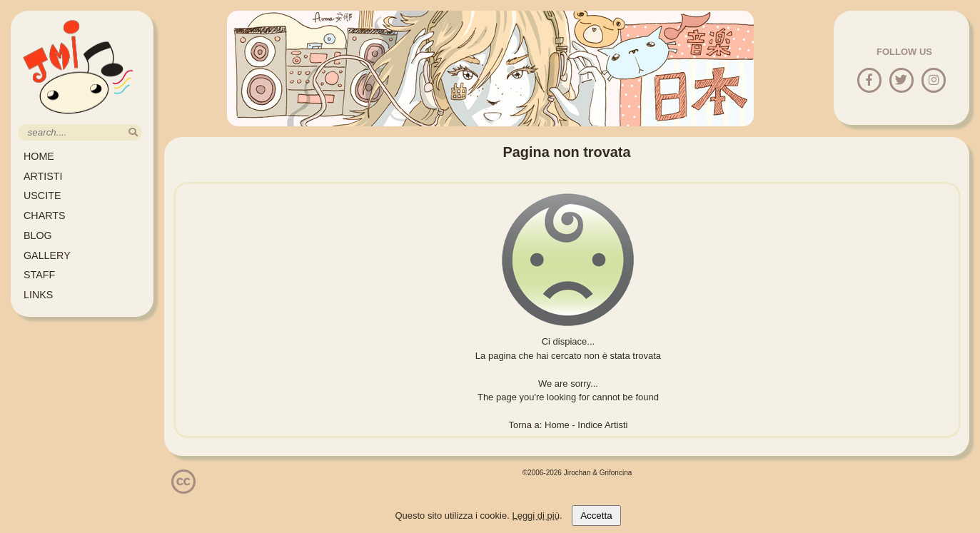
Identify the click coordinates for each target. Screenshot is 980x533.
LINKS (38, 295)
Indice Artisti (602, 425)
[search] (133, 132)
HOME (39, 156)
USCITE (42, 196)
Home (557, 425)
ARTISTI (43, 176)
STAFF (39, 275)
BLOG (38, 235)
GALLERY (47, 255)
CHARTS (45, 215)
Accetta (596, 516)
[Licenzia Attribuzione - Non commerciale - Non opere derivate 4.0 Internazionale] (183, 488)
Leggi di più (536, 516)
